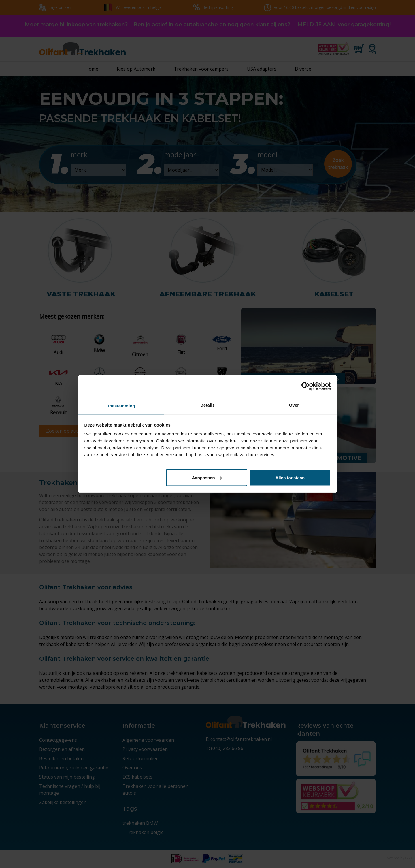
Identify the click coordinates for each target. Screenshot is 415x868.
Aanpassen (207, 477)
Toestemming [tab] (121, 406)
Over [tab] (294, 405)
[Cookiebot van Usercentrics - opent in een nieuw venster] (306, 386)
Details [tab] (207, 405)
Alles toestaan (290, 477)
